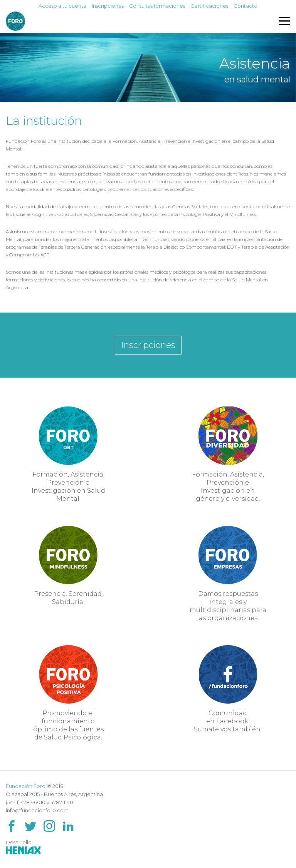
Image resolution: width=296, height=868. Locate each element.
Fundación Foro (26, 786)
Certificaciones (209, 6)
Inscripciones (108, 6)
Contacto (246, 6)
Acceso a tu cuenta (62, 6)
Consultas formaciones (157, 6)
